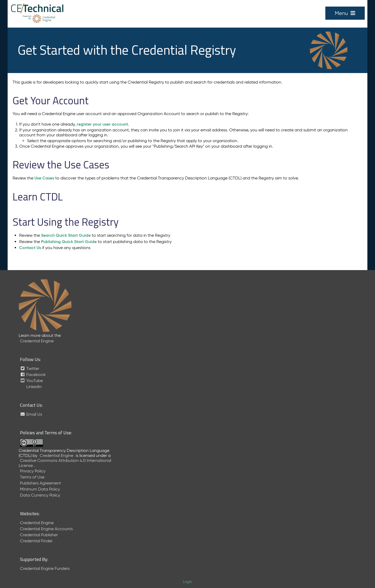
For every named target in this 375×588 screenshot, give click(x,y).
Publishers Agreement (40, 483)
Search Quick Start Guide (66, 235)
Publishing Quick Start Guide (69, 242)
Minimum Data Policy (40, 489)
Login (187, 582)
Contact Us (30, 248)
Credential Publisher (39, 535)
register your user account (102, 124)
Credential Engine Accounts (46, 529)
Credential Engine (37, 341)
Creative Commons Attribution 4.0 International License (65, 463)
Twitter (30, 368)
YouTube (31, 381)
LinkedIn (34, 387)
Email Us (31, 414)
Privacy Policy (33, 471)
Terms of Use (32, 477)
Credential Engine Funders (45, 568)
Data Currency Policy (40, 495)
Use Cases (44, 178)
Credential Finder (36, 541)
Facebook (33, 375)
